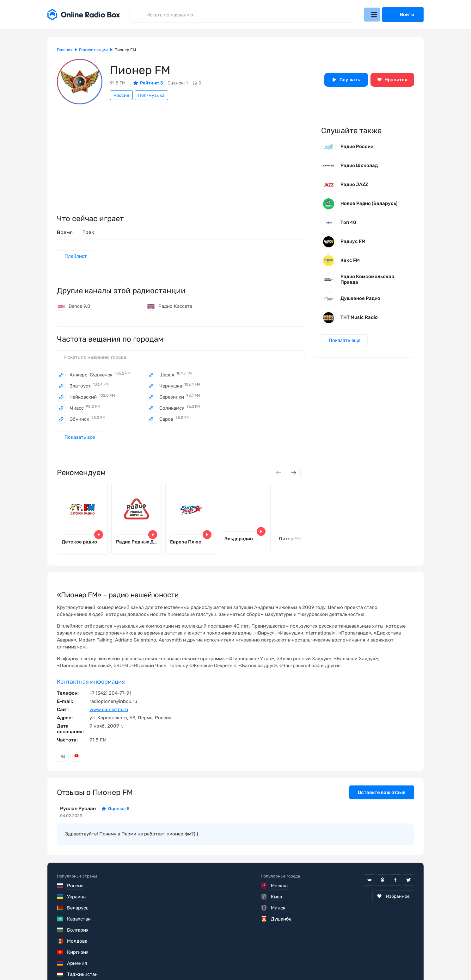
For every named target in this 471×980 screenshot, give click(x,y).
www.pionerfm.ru (109, 718)
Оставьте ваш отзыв (382, 801)
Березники (180, 399)
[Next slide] (293, 477)
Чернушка (180, 388)
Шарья (176, 376)
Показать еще (345, 343)
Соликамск (180, 410)
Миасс (85, 410)
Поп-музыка (151, 95)
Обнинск (88, 421)
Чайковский (92, 399)
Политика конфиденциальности (179, 961)
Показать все (80, 442)
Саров (174, 421)
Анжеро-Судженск (100, 376)
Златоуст (89, 388)
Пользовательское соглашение (93, 961)
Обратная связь (248, 961)
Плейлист (76, 257)
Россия (121, 95)
